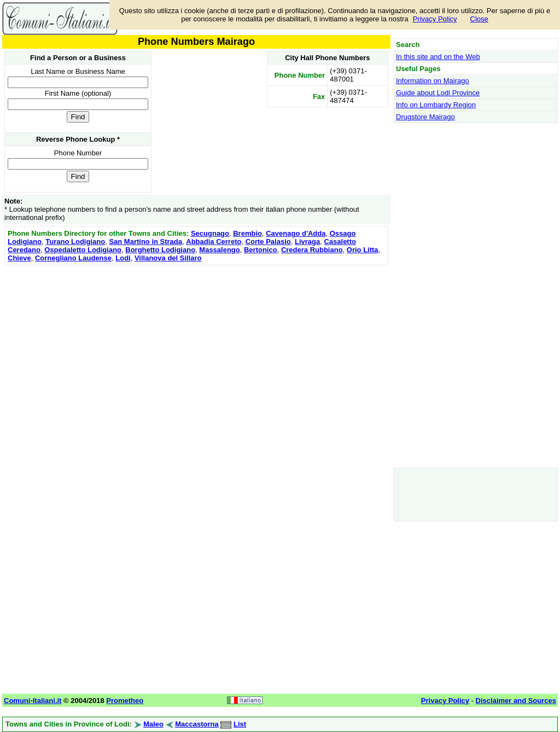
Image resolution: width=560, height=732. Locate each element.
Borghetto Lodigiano (160, 250)
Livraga (307, 242)
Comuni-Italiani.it (33, 701)
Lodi (123, 258)
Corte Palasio (268, 242)
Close (479, 19)
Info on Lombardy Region (436, 105)
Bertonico (261, 250)
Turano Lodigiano (75, 242)
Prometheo (125, 701)
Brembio (247, 233)
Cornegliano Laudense (73, 258)
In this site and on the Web (438, 57)
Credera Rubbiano (312, 250)
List (240, 724)
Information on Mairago (433, 81)
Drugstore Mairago (425, 117)
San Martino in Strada (145, 242)
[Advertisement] (196, 345)
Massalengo (219, 250)
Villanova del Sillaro (168, 258)
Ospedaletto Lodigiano (83, 250)
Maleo (153, 724)
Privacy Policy (435, 19)
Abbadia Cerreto (214, 242)
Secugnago (210, 233)
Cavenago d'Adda (296, 233)
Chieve (19, 258)
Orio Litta (363, 250)
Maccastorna (197, 724)
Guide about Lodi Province (438, 93)
